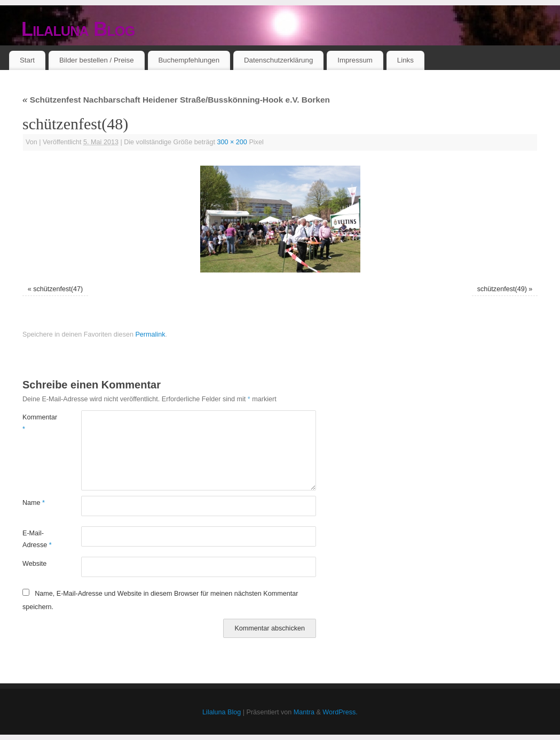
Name (34, 503)
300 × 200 (232, 142)
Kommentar (37, 423)
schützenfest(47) (58, 289)
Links (405, 60)
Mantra (304, 712)
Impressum (355, 60)
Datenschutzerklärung (278, 60)
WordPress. (340, 712)
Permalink (150, 334)
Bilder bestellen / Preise (97, 60)
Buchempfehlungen (189, 60)
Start (27, 60)
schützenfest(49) (502, 289)
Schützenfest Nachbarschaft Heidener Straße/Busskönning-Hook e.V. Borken (176, 100)
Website (34, 564)
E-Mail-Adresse (37, 539)
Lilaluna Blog (78, 29)
